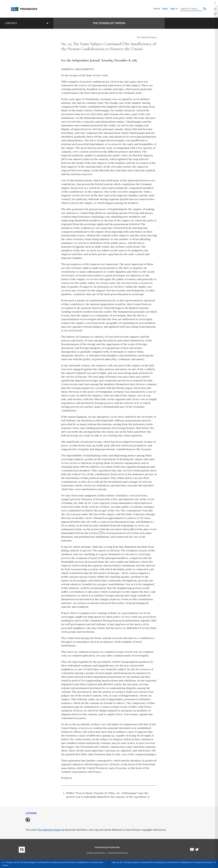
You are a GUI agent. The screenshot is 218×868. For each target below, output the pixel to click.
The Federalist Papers (50, 830)
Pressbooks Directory (118, 853)
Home (157, 9)
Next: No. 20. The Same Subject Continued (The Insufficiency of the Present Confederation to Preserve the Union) (164, 862)
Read (165, 9)
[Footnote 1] (101, 533)
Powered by (107, 847)
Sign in (174, 9)
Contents (27, 23)
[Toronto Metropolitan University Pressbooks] (25, 9)
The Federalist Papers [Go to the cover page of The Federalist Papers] (109, 23)
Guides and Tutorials (96, 853)
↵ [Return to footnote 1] (149, 797)
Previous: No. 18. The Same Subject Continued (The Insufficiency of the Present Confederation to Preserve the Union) (53, 864)
